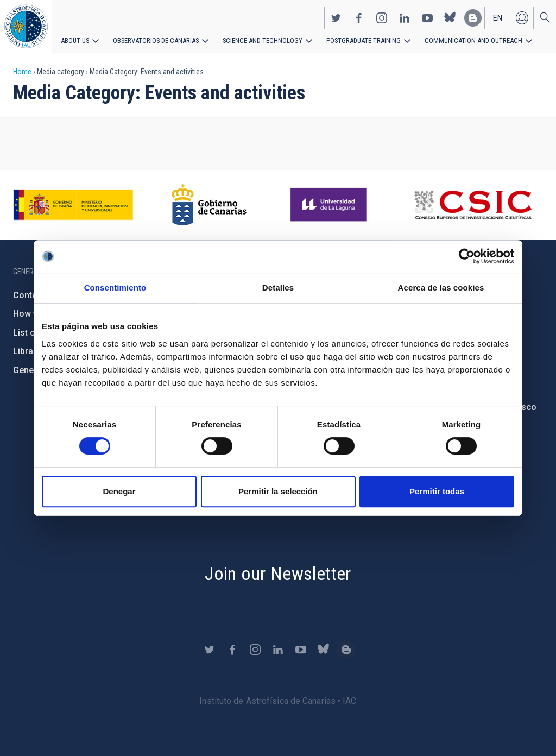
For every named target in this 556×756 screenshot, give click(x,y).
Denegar (119, 491)
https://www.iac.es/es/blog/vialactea (473, 17)
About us (75, 39)
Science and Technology (255, 39)
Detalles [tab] (278, 288)
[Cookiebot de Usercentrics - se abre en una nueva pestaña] (467, 256)
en (498, 17)
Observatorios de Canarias (153, 39)
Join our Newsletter (278, 574)
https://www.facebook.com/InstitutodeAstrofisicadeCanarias (359, 17)
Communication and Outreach (456, 39)
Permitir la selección (278, 491)
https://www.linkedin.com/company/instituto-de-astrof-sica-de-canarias (405, 17)
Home (22, 72)
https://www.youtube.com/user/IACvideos (427, 17)
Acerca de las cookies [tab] (441, 288)
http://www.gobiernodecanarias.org (209, 205)
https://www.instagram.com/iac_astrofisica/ (382, 17)
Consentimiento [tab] (115, 288)
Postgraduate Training (352, 39)
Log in (522, 17)
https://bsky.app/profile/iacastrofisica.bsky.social (450, 17)
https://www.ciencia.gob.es (73, 205)
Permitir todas (437, 491)
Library (27, 351)
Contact (29, 295)
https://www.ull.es (330, 205)
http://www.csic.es (473, 205)
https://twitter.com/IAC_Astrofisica (336, 17)
